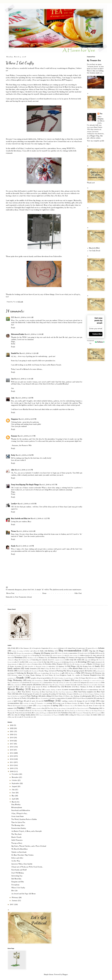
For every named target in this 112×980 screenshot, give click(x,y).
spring (56, 706)
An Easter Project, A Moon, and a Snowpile (27, 831)
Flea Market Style (92, 669)
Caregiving (36, 655)
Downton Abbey (37, 664)
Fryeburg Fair (61, 671)
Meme (45, 687)
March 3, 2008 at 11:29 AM (29, 353)
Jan (12, 379)
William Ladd (80, 715)
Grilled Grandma (59, 678)
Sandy (13, 546)
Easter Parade (16, 837)
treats (23, 713)
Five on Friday (63, 669)
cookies (79, 660)
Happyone (15, 419)
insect (76, 683)
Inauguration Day (37, 683)
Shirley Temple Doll (86, 703)
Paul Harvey (16, 696)
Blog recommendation (70, 651)
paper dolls (73, 694)
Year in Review (29, 717)
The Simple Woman (97, 711)
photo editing (46, 696)
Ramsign (79, 701)
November (15, 777)
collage (16, 660)
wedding (71, 715)
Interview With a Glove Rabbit (22, 864)
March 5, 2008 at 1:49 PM (25, 546)
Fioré (54, 669)
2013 (12, 756)
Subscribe (97, 334)
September (16, 783)
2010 (12, 765)
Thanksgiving (94, 708)
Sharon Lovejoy (72, 703)
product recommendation (58, 698)
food (20, 671)
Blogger (65, 975)
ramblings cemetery (68, 701)
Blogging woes (49, 653)
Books (93, 653)
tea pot (70, 708)
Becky (13, 455)
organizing (45, 694)
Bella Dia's (57, 196)
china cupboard (97, 655)
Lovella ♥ (14, 504)
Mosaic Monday (16, 689)
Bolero (60, 653)
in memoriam (25, 683)
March (14, 802)
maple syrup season (34, 687)
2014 (12, 753)
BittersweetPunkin (18, 334)
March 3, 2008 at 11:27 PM (40, 519)
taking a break (36, 708)
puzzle (9, 701)
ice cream (84, 681)
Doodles (28, 664)
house (46, 680)
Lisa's (44, 365)
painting (53, 694)
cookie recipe (69, 660)
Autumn (101, 648)
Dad (40, 662)
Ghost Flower (56, 673)
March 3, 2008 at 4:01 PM (24, 470)
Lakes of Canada (59, 685)
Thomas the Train (13, 713)
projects (90, 698)
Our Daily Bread (95, 251)
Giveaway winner (17, 675)
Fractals (34, 671)
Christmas (18, 658)
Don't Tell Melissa (18, 873)
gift (63, 673)
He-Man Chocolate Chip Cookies (22, 855)
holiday (29, 681)
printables (45, 698)
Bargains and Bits (18, 882)
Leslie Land (77, 685)
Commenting (35, 660)
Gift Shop (71, 673)
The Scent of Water (84, 711)
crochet (22, 662)
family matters (14, 669)
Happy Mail (85, 678)
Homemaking (38, 681)
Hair (77, 678)
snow (31, 706)
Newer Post (10, 593)
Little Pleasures (17, 840)
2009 (12, 768)
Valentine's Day (66, 713)
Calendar (18, 656)
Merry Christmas (81, 687)
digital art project (97, 662)
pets (23, 696)
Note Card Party (47, 692)
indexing (61, 683)
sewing (50, 703)
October (15, 780)
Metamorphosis (17, 808)
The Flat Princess (37, 711)
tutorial (51, 713)
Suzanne (14, 436)
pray (39, 698)
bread (100, 653)
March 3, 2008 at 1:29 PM (24, 398)
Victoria (96, 713)
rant (86, 701)
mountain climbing (50, 690)
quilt (28, 701)
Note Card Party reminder (84, 692)
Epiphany (61, 666)
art (95, 648)
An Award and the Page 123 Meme (24, 894)
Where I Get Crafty (18, 888)
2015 (12, 750)
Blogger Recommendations (24, 653)
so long (39, 706)
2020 (12, 735)
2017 (12, 744)
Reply (13, 328)
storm (90, 706)
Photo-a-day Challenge (73, 696)
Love (90, 685)
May (13, 796)
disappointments (12, 664)
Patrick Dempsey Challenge (92, 694)
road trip (26, 703)
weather (62, 715)
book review (84, 653)
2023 (12, 725)
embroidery (52, 666)
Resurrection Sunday (19, 828)
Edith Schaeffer (29, 667)
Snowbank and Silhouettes (21, 810)
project (70, 698)
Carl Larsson (46, 655)
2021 (12, 732)
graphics (34, 678)
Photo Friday (59, 696)
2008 (12, 772)
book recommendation (71, 653)
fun (70, 671)
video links (14, 715)
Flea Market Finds (76, 669)
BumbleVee (15, 353)
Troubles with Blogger (40, 713)
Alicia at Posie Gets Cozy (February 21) (44, 89)
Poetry (24, 698)
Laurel (68, 685)
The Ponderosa (71, 711)
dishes (21, 664)
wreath (19, 717)
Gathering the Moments (25, 673)
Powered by (96, 342)
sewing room (60, 703)
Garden (90, 671)
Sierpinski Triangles (21, 706)
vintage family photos (28, 715)
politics (33, 698)
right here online (48, 210)
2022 (12, 728)
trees (29, 713)
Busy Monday (16, 805)
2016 (12, 747)
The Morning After (18, 825)
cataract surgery (57, 656)
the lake (62, 711)
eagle (84, 664)
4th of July (11, 648)
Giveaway (89, 673)
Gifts (78, 673)
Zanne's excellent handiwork (41, 99)
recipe (93, 701)
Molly (91, 687)
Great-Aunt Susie (18, 816)
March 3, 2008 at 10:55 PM (27, 504)
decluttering (65, 662)
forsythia (26, 671)
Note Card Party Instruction (64, 692)
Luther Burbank (98, 685)
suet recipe (99, 706)
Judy (13, 398)
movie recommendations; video (93, 690)
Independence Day (50, 683)
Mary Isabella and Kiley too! (21, 519)
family (97, 666)
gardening (11, 673)
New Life (15, 891)
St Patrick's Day (68, 706)
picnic (9, 698)
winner (88, 715)
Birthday (51, 651)
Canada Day (27, 656)
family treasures (31, 669)
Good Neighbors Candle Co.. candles (68, 675)
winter (95, 715)
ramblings (49, 701)
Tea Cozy (50, 708)
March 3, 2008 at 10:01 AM (24, 317)
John (103, 683)
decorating (82, 662)
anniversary (82, 648)
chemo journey (74, 656)
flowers (10, 671)
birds (42, 651)
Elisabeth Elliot (94, 248)
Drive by (69, 664)
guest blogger (69, 678)
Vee (101, 114)
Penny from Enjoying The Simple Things (25, 485)
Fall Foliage (72, 666)
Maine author (20, 687)
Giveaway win (100, 673)
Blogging (37, 653)
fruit (53, 671)
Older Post (78, 593)
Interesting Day (17, 876)
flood (101, 669)
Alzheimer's (62, 648)
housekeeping (56, 680)
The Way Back (16, 834)
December (15, 774)
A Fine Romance (24, 648)
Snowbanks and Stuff (19, 870)
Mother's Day (36, 690)
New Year (22, 692)
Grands (20, 678)
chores (10, 658)
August (15, 787)
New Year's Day (34, 692)
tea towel (85, 708)
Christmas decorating (58, 658)
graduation (11, 678)
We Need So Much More (20, 849)
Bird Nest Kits (16, 879)
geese (39, 673)
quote (34, 701)
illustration (16, 683)
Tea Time (77, 708)
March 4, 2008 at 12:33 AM (26, 531)
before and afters (31, 651)
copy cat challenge (90, 660)
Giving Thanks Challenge (33, 675)
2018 (12, 741)
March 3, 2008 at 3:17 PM (27, 436)
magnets (10, 687)
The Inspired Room (50, 711)
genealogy (46, 673)
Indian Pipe (69, 683)
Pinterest (16, 698)
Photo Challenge (32, 696)
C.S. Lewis (11, 656)
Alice (13, 470)
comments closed (46, 660)
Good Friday (49, 675)
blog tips (92, 651)
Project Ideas (81, 698)
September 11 (41, 703)
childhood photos (85, 655)
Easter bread (100, 664)
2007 (12, 905)
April (14, 799)
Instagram (83, 683)
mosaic (98, 687)
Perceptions (15, 885)
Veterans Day (87, 713)
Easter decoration (16, 666)
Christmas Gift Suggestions (77, 658)
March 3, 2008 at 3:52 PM (25, 455)
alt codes (53, 648)
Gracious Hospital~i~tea (92, 675)
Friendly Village (44, 671)
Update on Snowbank (19, 852)
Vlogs (55, 715)
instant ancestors (94, 683)
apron (90, 648)
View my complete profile (96, 141)
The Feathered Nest (23, 711)
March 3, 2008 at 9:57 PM (48, 485)
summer (10, 708)
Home (44, 593)
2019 (12, 738)
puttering (99, 698)
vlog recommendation (45, 715)
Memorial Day (55, 687)
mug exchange (12, 692)
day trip (47, 662)
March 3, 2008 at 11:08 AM (34, 334)
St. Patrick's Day (81, 706)
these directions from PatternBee (50, 257)
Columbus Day (25, 660)
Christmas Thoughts (95, 658)
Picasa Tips (99, 696)
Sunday (21, 708)
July (13, 790)
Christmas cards (32, 658)
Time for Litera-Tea (18, 822)
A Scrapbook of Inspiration (40, 648)
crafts (15, 662)
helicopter (94, 678)
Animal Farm (72, 648)
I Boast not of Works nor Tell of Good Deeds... (27, 867)
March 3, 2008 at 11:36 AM (24, 379)
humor (67, 680)
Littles (85, 685)
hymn (76, 681)
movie (60, 690)
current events (32, 662)
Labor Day (48, 685)
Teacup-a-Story (17, 843)
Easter (90, 664)
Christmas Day (43, 658)
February (15, 898)
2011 (12, 762)
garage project (79, 671)
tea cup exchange (61, 708)
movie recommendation (72, 690)
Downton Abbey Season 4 (54, 664)
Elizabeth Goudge (41, 667)
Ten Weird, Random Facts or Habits (24, 819)
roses (32, 703)
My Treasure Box (94, 61)
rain (40, 701)
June (14, 793)
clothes (10, 660)
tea (43, 708)
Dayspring (56, 662)
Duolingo (77, 664)
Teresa (13, 531)
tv (56, 713)
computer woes (59, 660)
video (103, 713)
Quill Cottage (18, 701)
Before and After (17, 858)
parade (80, 694)
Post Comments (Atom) (23, 597)
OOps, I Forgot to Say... (20, 814)
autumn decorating (18, 651)
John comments (15, 685)
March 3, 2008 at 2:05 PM (27, 419)
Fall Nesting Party (86, 666)
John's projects (27, 685)
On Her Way (16, 861)
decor (73, 662)
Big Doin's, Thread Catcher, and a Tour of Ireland (29, 846)
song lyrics (47, 706)
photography (87, 696)
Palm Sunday (62, 694)
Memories (68, 687)
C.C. (13, 317)
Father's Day (45, 669)
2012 (12, 759)
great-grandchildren (45, 678)
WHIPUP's (71, 149)
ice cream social (94, 681)
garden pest (99, 671)
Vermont (78, 713)
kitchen (39, 685)
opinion (37, 694)
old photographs (27, 694)
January (15, 901)
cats (65, 655)
